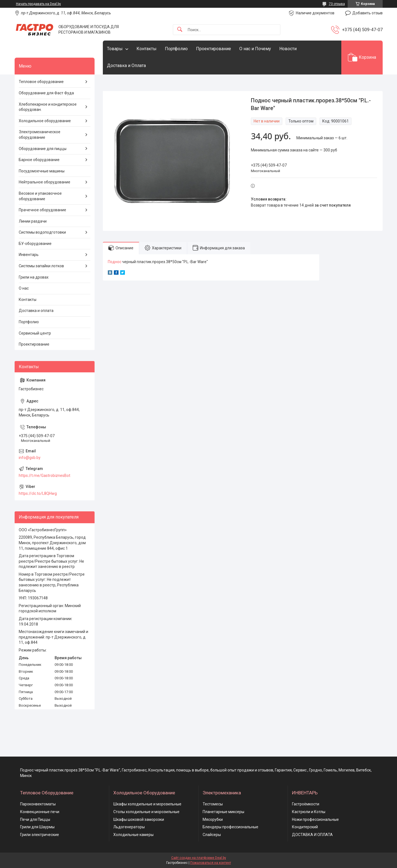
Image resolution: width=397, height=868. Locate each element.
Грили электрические (40, 835)
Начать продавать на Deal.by (38, 4)
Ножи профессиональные (315, 819)
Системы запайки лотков (41, 266)
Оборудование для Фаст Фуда (46, 93)
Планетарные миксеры (223, 812)
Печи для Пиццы (35, 819)
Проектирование (214, 49)
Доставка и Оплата (126, 66)
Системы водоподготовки (42, 232)
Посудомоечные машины (42, 171)
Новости (288, 49)
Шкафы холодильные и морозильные (147, 804)
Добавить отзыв (368, 13)
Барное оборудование (39, 160)
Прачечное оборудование (42, 210)
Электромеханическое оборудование (40, 135)
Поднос (115, 262)
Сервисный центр (35, 333)
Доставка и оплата (36, 311)
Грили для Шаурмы (37, 827)
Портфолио (176, 49)
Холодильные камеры (133, 835)
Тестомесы (213, 804)
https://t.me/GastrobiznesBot (45, 476)
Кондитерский (305, 827)
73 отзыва (337, 4)
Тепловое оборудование (41, 82)
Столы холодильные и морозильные (146, 812)
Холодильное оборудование (45, 121)
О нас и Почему (255, 49)
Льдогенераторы (129, 827)
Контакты (147, 49)
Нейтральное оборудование (45, 182)
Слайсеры (212, 835)
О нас (24, 288)
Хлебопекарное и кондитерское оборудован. (48, 107)
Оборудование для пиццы (43, 149)
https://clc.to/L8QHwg (38, 493)
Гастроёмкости (306, 804)
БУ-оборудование (35, 244)
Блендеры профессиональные (230, 827)
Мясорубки (213, 819)
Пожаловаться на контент (211, 863)
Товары (115, 49)
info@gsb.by (30, 458)
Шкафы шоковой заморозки (139, 819)
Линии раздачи (33, 221)
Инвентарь (29, 255)
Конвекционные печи (40, 812)
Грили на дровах (34, 277)
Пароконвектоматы (38, 804)
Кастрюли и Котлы (309, 812)
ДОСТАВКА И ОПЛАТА (312, 835)
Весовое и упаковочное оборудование (40, 196)
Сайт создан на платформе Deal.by (199, 858)
